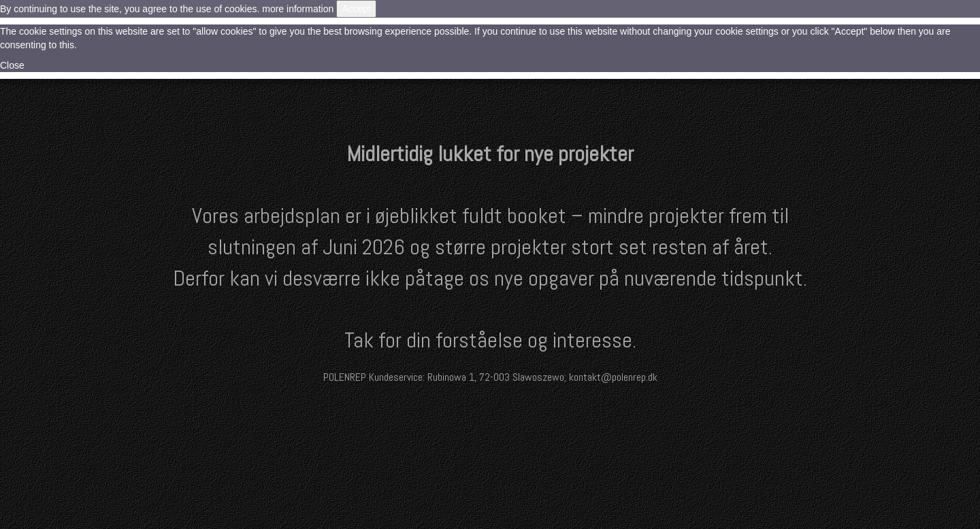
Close (12, 65)
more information (298, 9)
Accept (356, 9)
